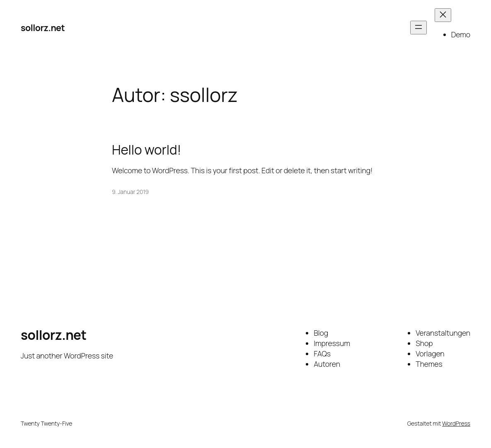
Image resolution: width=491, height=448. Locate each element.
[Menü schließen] (443, 15)
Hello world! (146, 150)
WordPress (456, 423)
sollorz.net (43, 28)
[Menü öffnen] (418, 28)
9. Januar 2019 (130, 192)
